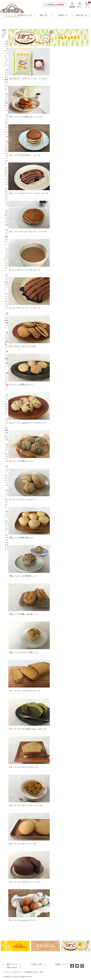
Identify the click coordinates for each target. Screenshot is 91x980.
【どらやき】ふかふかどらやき (7, 225)
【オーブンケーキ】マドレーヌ (7, 521)
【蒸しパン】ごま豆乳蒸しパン (7, 354)
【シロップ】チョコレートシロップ (7, 203)
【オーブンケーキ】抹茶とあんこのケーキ (7, 448)
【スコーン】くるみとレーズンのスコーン (7, 269)
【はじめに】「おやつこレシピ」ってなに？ (7, 52)
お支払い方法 (37, 964)
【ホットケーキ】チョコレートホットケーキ (7, 128)
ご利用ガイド (63, 15)
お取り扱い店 (82, 15)
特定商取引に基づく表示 (34, 972)
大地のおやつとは (25, 15)
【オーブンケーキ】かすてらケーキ (7, 422)
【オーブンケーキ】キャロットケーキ (7, 497)
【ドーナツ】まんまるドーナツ (7, 567)
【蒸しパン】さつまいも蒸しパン (7, 398)
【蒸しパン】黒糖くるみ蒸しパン (7, 375)
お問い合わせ (12, 967)
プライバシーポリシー (13, 972)
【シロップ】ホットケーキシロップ (7, 181)
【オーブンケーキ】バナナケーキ (7, 473)
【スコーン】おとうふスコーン (7, 313)
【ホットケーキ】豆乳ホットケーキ (7, 103)
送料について (12, 964)
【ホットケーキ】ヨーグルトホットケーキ (7, 155)
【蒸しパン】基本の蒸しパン (7, 333)
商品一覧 (44, 15)
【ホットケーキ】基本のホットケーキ (7, 79)
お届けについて (61, 964)
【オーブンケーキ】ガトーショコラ (7, 544)
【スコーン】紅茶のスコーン (7, 293)
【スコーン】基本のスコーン (7, 245)
